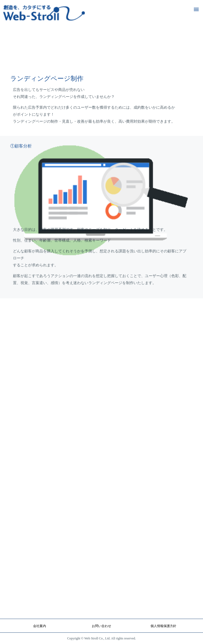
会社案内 (40, 626)
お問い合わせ (101, 626)
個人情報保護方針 (163, 626)
